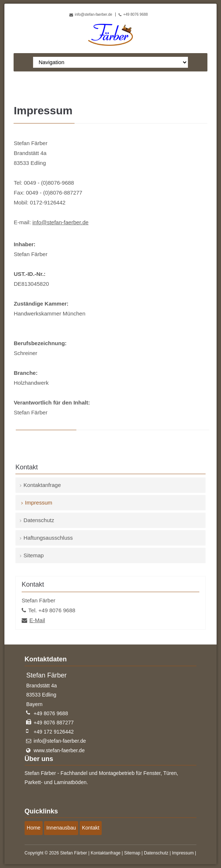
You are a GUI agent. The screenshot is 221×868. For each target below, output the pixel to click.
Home (34, 828)
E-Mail (37, 620)
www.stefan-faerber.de (59, 750)
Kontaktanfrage (42, 485)
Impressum (183, 853)
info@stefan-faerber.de (94, 14)
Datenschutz (39, 520)
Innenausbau (61, 828)
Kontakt (90, 828)
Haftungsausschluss (48, 538)
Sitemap (34, 555)
